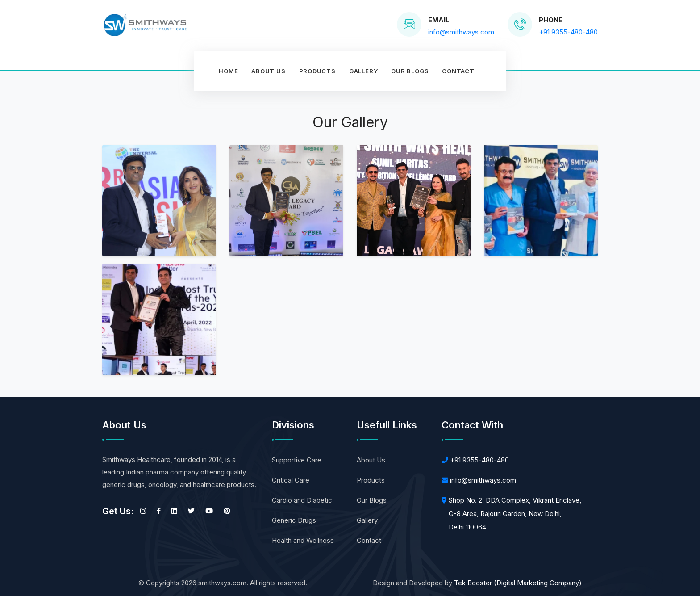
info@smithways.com (483, 480)
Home (228, 71)
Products (317, 71)
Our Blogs (410, 71)
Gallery (363, 71)
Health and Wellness (303, 540)
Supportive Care (297, 460)
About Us (268, 71)
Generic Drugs (294, 520)
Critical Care (291, 480)
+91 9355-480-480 (479, 460)
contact (458, 71)
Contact (369, 540)
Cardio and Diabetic (302, 500)
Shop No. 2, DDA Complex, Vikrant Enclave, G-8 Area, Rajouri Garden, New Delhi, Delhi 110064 (515, 514)
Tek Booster (518, 583)
